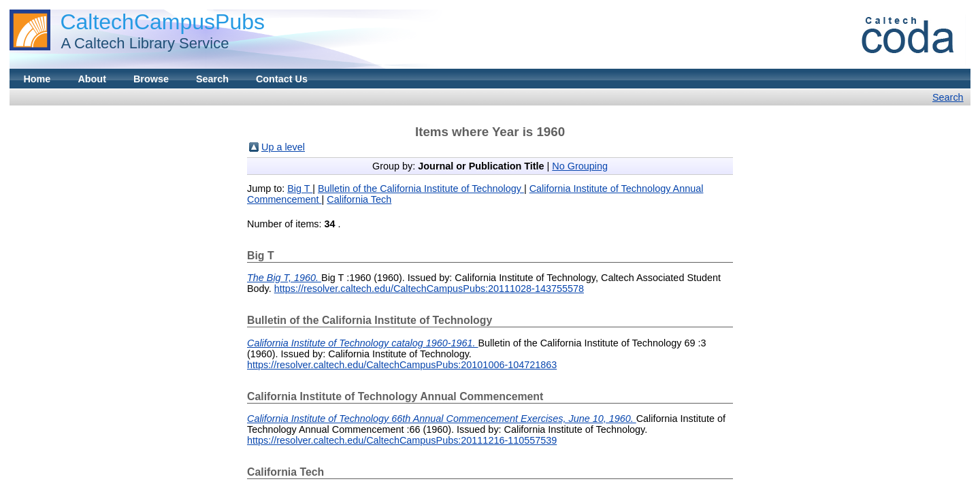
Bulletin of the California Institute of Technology (421, 189)
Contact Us (282, 79)
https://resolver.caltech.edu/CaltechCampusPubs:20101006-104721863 (402, 365)
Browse (151, 79)
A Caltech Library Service (141, 43)
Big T (300, 189)
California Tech (359, 199)
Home (37, 79)
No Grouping (580, 166)
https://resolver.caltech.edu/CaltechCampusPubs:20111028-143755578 (429, 289)
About (92, 79)
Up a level (283, 147)
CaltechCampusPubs (162, 22)
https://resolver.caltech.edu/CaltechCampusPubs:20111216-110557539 (402, 440)
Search (212, 79)
